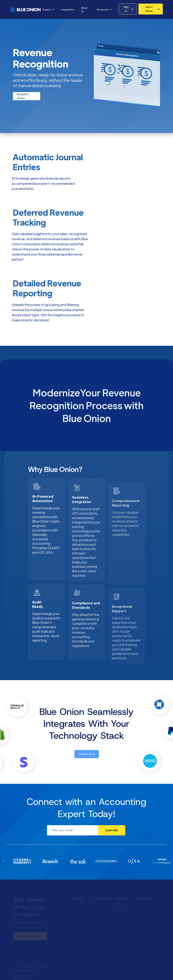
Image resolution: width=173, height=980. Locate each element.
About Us (84, 10)
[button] (48, 10)
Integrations (68, 10)
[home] (25, 10)
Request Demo (23, 96)
